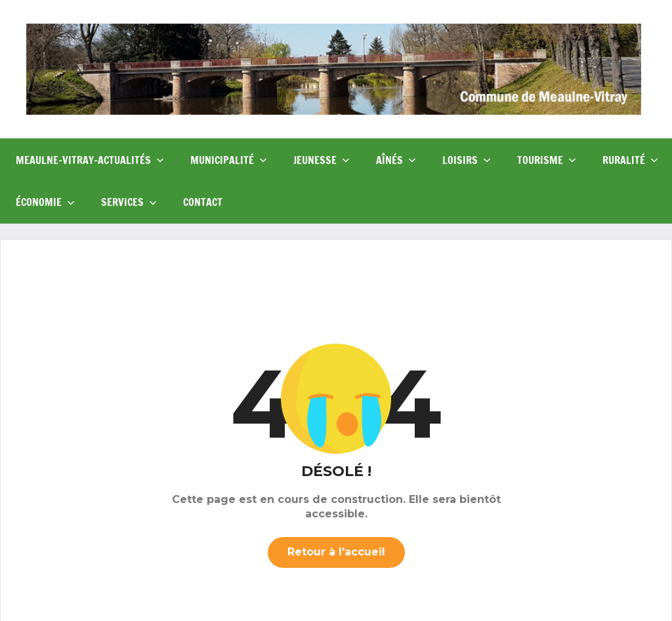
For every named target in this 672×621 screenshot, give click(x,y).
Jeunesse (322, 160)
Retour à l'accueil (336, 552)
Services (129, 202)
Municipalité (229, 160)
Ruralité (630, 160)
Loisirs (467, 160)
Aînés (396, 160)
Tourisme (547, 160)
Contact (203, 202)
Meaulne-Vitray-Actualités (90, 160)
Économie (45, 202)
